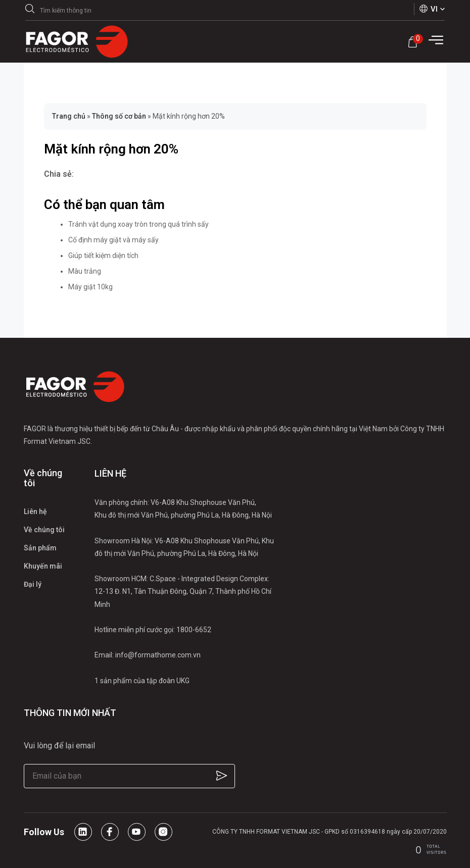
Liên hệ (35, 512)
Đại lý (33, 584)
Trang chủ (69, 116)
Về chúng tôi (44, 530)
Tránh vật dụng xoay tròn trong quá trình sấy (138, 224)
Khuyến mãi (43, 566)
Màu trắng (85, 271)
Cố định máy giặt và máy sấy (113, 240)
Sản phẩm (40, 548)
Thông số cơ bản (119, 116)
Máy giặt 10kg (90, 287)
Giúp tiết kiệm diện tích (103, 256)
